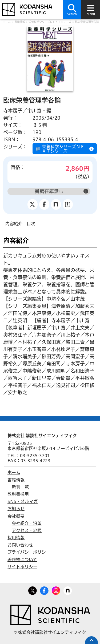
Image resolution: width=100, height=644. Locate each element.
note (68, 590)
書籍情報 (20, 22)
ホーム (7, 22)
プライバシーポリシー (29, 552)
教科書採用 (18, 494)
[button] (72, 9)
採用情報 (16, 538)
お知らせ (16, 509)
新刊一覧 (20, 487)
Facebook (44, 590)
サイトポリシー (22, 567)
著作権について (22, 560)
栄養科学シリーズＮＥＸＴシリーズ (50, 22)
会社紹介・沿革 (27, 523)
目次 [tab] (31, 224)
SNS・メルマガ (23, 501)
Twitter (33, 590)
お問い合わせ (20, 545)
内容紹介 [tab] (14, 224)
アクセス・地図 (27, 530)
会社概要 (16, 516)
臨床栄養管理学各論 (87, 22)
